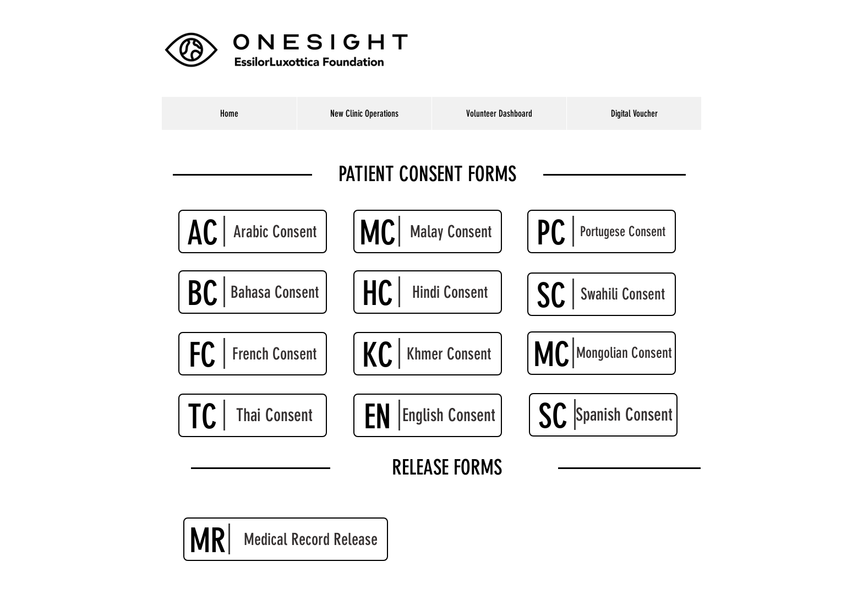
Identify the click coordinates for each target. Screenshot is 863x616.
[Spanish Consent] (603, 415)
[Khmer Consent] (428, 354)
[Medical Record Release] (286, 539)
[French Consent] (253, 354)
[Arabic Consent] (253, 231)
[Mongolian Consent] (602, 353)
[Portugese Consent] (602, 231)
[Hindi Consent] (428, 292)
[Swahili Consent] (602, 294)
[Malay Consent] (428, 231)
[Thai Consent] (253, 415)
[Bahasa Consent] (253, 292)
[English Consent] (428, 415)
